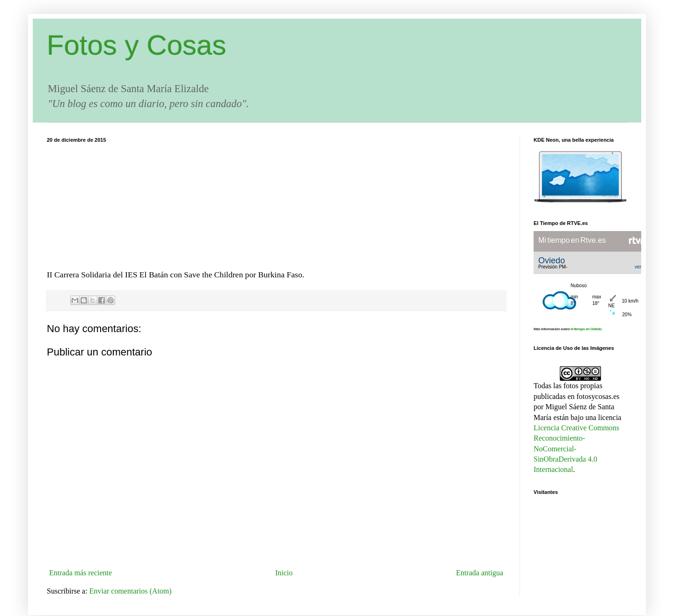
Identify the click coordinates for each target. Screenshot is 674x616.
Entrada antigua (480, 573)
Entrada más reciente (81, 573)
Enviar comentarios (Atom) (131, 591)
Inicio (284, 573)
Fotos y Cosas (136, 45)
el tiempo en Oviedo (586, 329)
